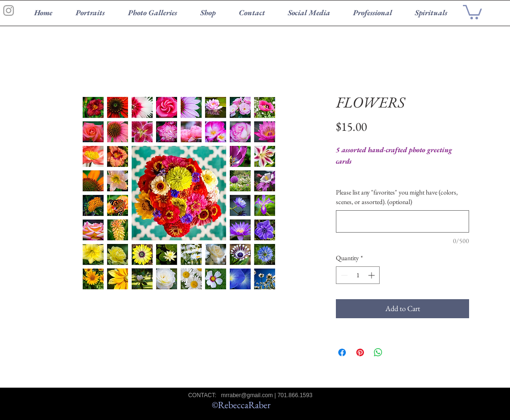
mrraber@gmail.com (247, 395)
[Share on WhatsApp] (378, 352)
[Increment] (372, 275)
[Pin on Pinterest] (360, 352)
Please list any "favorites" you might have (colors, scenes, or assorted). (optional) (397, 197)
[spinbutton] (358, 275)
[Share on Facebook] (342, 352)
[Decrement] (343, 275)
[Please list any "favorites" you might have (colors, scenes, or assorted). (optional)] (402, 221)
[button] (472, 11)
